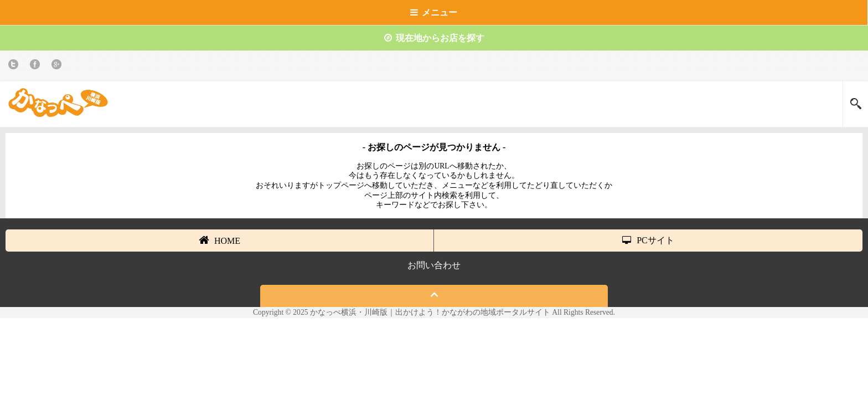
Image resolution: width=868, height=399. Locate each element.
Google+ (58, 66)
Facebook (37, 66)
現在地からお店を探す (434, 38)
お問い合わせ (434, 265)
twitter (15, 66)
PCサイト (648, 240)
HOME (219, 240)
